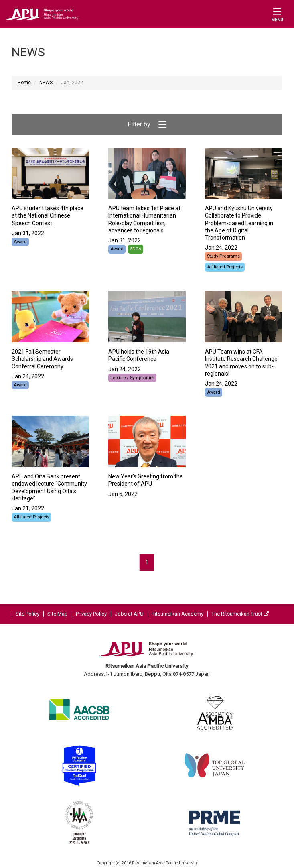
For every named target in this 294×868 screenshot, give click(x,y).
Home (24, 83)
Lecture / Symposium (132, 378)
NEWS (46, 83)
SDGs (136, 249)
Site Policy (27, 614)
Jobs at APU (129, 614)
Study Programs (223, 256)
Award (20, 242)
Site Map (58, 614)
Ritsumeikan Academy (177, 614)
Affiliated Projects (225, 267)
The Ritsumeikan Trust (240, 614)
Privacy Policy (91, 614)
